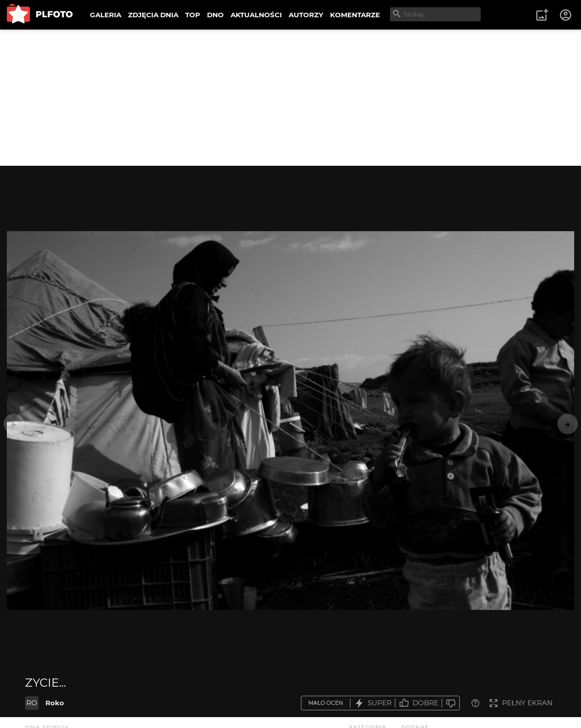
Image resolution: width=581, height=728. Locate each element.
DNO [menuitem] (215, 15)
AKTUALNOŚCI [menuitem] (256, 15)
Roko (55, 703)
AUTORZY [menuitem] (306, 15)
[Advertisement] (290, 98)
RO (32, 703)
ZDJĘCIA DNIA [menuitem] (153, 15)
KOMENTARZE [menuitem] (355, 15)
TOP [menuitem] (193, 15)
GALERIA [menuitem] (106, 15)
